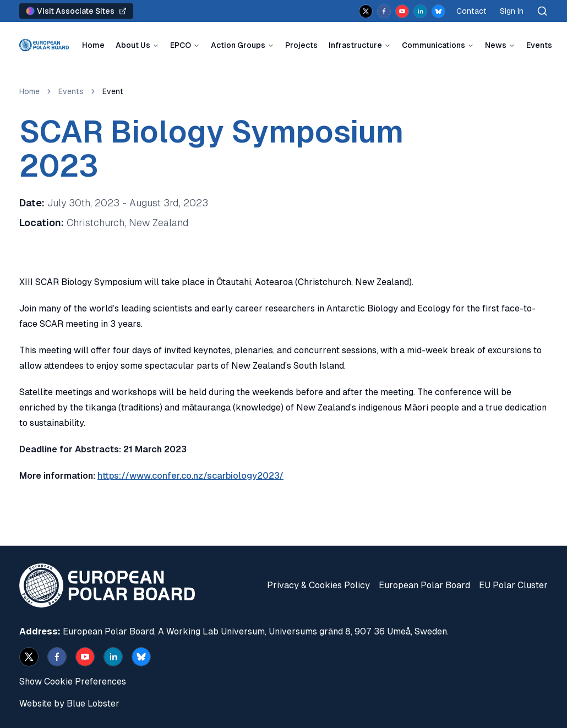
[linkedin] (420, 11)
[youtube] (402, 11)
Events (539, 45)
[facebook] (384, 11)
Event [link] (113, 91)
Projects (301, 45)
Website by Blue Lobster (69, 704)
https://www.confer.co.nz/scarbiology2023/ (190, 476)
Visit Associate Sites (76, 11)
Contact (471, 11)
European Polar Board (424, 585)
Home (93, 45)
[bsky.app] (438, 11)
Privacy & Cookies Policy (318, 585)
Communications (434, 45)
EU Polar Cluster (513, 585)
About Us (133, 45)
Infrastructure (355, 45)
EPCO (181, 45)
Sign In (512, 11)
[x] (366, 11)
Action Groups (238, 45)
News (496, 45)
